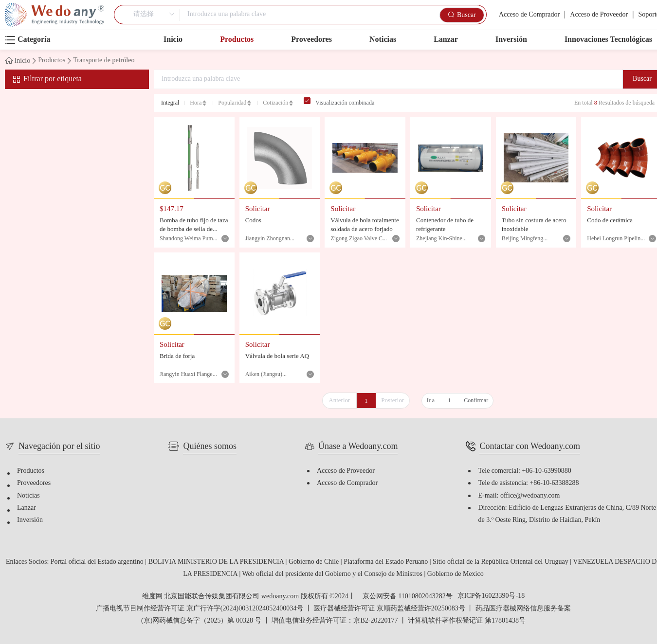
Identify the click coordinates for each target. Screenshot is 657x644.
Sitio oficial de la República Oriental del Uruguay (501, 562)
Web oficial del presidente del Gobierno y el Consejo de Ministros (333, 574)
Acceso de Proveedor (599, 15)
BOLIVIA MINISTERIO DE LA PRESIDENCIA (217, 562)
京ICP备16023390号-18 (491, 596)
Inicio (173, 40)
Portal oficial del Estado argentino (98, 562)
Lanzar (446, 40)
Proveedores (311, 40)
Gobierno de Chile (315, 562)
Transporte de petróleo (104, 61)
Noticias (383, 40)
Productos (237, 40)
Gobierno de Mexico (456, 574)
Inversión (511, 40)
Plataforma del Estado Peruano (387, 562)
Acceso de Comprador (529, 15)
